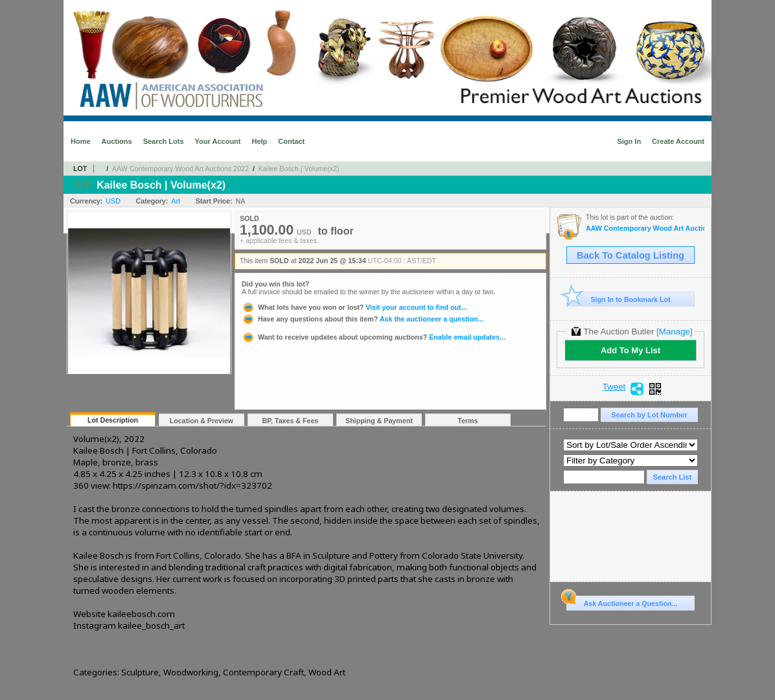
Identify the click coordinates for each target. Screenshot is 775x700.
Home (81, 141)
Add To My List (630, 350)
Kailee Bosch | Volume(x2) (299, 169)
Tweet (614, 387)
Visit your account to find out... (354, 307)
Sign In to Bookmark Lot (619, 299)
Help (259, 141)
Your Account (218, 141)
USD (113, 201)
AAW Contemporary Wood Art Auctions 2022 (180, 169)
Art (176, 201)
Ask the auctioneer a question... (363, 319)
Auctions (117, 141)
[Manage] (674, 332)
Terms (468, 421)
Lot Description (113, 420)
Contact (291, 141)
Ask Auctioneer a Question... (622, 601)
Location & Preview (202, 421)
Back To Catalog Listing (630, 255)
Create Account (678, 141)
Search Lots (164, 141)
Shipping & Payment (379, 421)
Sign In (629, 141)
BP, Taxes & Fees (291, 421)
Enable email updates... (374, 337)
